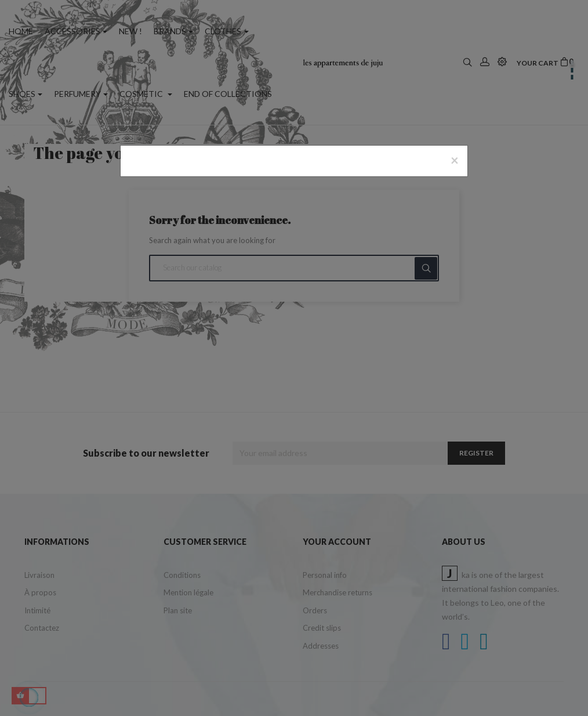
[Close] (455, 160)
